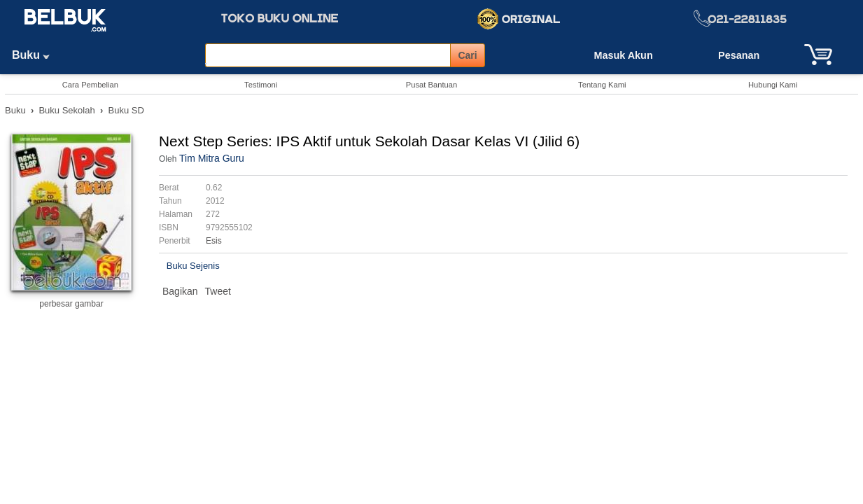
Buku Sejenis (193, 266)
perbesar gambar (71, 304)
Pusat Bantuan (431, 85)
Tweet (218, 291)
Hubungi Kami (773, 85)
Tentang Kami (602, 85)
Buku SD (126, 110)
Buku (36, 55)
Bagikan (180, 291)
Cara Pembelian (90, 85)
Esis (214, 241)
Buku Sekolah (66, 110)
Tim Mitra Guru (212, 158)
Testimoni (261, 85)
